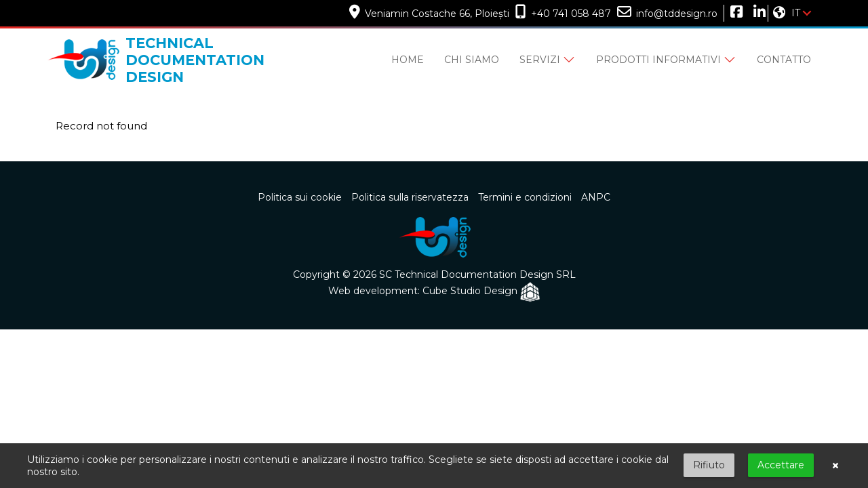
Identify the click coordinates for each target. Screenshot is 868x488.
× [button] (835, 466)
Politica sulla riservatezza (410, 197)
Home (408, 60)
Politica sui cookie (300, 197)
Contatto (784, 60)
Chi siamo (472, 60)
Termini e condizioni (525, 197)
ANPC (596, 197)
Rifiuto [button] (709, 465)
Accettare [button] (781, 465)
